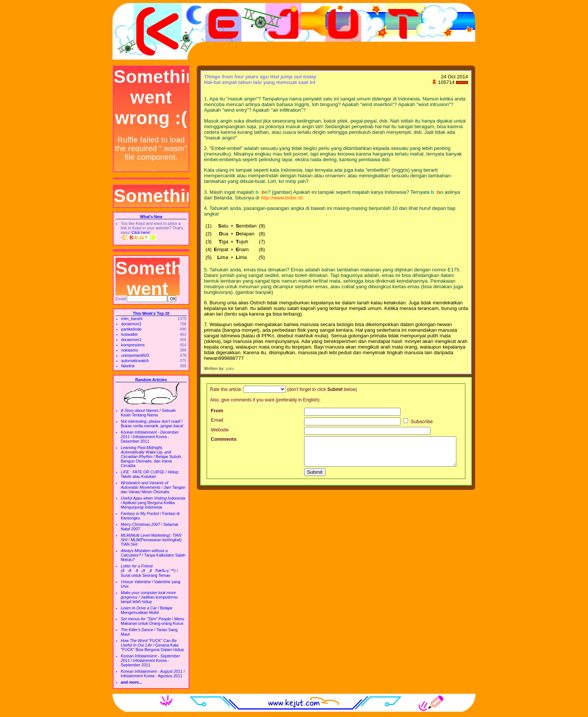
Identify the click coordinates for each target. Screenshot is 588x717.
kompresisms (133, 345)
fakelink (128, 366)
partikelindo (131, 329)
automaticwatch (135, 361)
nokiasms (130, 350)
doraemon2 (131, 324)
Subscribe (418, 421)
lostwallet (129, 334)
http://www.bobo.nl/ (282, 198)
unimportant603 (135, 355)
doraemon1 (131, 340)
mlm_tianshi (132, 319)
